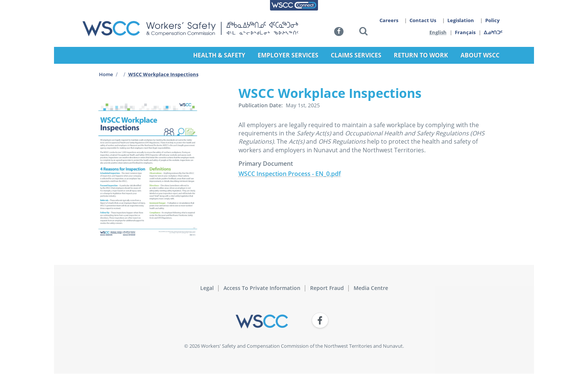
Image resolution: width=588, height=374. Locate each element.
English (438, 32)
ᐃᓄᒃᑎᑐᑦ (493, 32)
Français (466, 32)
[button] (363, 32)
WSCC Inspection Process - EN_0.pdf (290, 174)
